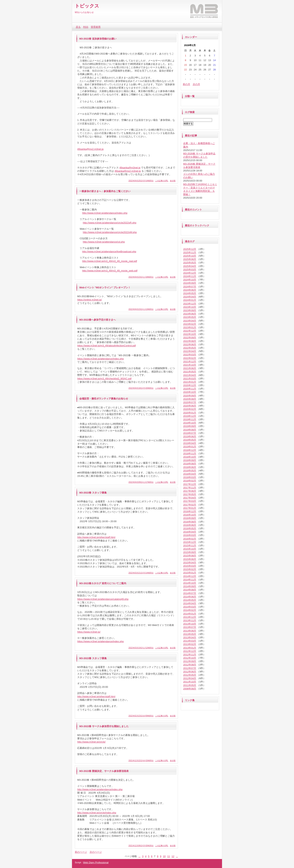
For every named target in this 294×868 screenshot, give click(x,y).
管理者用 (96, 27)
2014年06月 (190, 597)
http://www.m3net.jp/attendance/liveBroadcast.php (109, 252)
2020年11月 (190, 389)
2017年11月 (190, 488)
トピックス (87, 6)
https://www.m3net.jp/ (89, 632)
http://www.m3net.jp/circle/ (91, 742)
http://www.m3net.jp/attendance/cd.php (104, 242)
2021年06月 (190, 368)
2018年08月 (190, 464)
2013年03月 (190, 641)
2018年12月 (190, 450)
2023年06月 (190, 314)
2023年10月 (190, 307)
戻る (78, 27)
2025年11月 (190, 252)
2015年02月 (190, 569)
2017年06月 (190, 491)
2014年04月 (190, 603)
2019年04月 (190, 443)
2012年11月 (190, 655)
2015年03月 (190, 566)
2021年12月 (190, 361)
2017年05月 (190, 494)
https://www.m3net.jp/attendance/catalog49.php (103, 599)
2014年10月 (190, 583)
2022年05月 (190, 348)
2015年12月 (190, 542)
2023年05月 (190, 317)
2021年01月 (190, 382)
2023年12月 (190, 304)
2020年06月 (190, 406)
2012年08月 (190, 665)
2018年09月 (190, 460)
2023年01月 (190, 327)
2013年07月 (190, 627)
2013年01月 (190, 648)
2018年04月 (190, 474)
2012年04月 (190, 678)
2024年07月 (190, 287)
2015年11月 (190, 545)
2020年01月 (190, 413)
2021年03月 (190, 379)
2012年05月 (190, 675)
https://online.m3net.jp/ (90, 300)
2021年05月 (190, 372)
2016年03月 (190, 535)
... (139, 856)
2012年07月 (190, 668)
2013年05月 (190, 634)
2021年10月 (190, 365)
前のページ (81, 852)
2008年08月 (190, 689)
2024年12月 (190, 273)
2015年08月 (190, 556)
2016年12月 (190, 511)
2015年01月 (190, 573)
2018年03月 (190, 477)
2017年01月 (190, 508)
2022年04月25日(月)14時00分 (141, 181)
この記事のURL (162, 181)
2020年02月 (190, 409)
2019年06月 (190, 436)
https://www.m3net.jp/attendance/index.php (100, 359)
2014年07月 (190, 593)
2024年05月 (190, 293)
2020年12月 (190, 385)
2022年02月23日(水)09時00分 (141, 716)
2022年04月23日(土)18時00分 (141, 277)
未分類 (173, 181)
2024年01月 (190, 300)
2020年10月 (190, 392)
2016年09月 (190, 518)
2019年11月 (190, 419)
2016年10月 (190, 515)
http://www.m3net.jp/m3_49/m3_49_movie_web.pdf (110, 271)
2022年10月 (190, 334)
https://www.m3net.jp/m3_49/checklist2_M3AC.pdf (104, 379)
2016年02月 (190, 539)
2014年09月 (190, 586)
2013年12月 (190, 617)
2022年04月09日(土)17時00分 (141, 482)
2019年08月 (190, 430)
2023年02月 (190, 324)
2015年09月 (190, 552)
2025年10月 (190, 256)
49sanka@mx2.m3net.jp (90, 149)
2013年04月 (190, 637)
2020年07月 (190, 402)
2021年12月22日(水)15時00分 (141, 761)
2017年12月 (190, 484)
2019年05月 (190, 440)
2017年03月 (190, 501)
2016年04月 (190, 532)
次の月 (196, 84)
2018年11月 (190, 453)
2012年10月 (190, 658)
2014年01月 (190, 614)
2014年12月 (190, 576)
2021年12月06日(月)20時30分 (141, 846)
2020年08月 (190, 399)
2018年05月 (190, 471)
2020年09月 (190, 396)
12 (173, 856)
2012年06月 (190, 672)
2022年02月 (190, 358)
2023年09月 (190, 310)
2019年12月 (190, 416)
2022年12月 (190, 331)
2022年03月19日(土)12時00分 (141, 648)
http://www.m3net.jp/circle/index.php (97, 813)
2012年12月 (190, 651)
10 (164, 856)
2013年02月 (190, 644)
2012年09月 (190, 661)
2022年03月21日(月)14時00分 (141, 573)
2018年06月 (190, 467)
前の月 (186, 84)
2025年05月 (190, 263)
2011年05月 (190, 685)
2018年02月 (190, 481)
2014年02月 (190, 610)
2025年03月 (190, 270)
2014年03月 (190, 607)
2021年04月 (190, 375)
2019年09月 (190, 426)
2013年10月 (190, 624)
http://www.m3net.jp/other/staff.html (96, 537)
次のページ (96, 852)
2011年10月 (190, 682)
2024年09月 (190, 283)
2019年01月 (190, 447)
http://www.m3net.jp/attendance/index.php (105, 213)
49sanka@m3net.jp (130, 168)
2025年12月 (190, 249)
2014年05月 (190, 600)
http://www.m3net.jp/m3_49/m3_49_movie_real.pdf (110, 261)
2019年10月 (190, 423)
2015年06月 (190, 559)
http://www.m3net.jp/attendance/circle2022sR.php (110, 223)
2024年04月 (190, 297)
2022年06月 (190, 344)
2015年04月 (190, 563)
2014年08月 (190, 590)
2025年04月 (190, 266)
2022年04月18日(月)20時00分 (141, 388)
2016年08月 (190, 522)
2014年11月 (190, 580)
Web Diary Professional (96, 862)
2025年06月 (190, 259)
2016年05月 (190, 528)
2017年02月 (190, 505)
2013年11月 (190, 620)
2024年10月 (190, 280)
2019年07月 (190, 433)
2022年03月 (190, 355)
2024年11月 (190, 276)
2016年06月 (190, 525)
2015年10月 (190, 549)
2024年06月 (190, 290)
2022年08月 (190, 341)
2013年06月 (190, 631)
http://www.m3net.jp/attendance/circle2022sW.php (110, 232)
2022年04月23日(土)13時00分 (141, 309)
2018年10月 (190, 457)
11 (169, 856)
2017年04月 (190, 498)
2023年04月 (190, 321)
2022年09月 (190, 338)
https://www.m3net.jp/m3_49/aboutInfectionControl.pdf (106, 346)
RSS (86, 27)
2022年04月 (190, 351)
